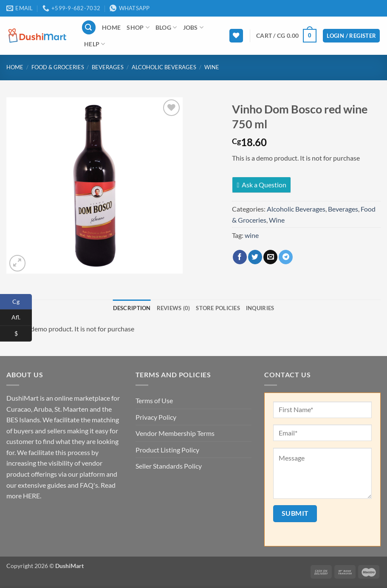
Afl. (22, 318)
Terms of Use (154, 400)
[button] (89, 27)
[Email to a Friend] (270, 257)
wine (252, 235)
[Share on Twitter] (255, 257)
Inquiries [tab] (260, 308)
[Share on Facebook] (240, 257)
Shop (138, 27)
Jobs (193, 27)
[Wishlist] (236, 36)
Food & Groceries (58, 67)
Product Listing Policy (167, 450)
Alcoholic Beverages (164, 67)
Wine (212, 67)
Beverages (108, 67)
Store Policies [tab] (218, 308)
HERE (31, 496)
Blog (166, 27)
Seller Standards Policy (169, 466)
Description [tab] (132, 308)
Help (95, 44)
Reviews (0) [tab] (174, 308)
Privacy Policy (156, 417)
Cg (22, 302)
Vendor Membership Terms (175, 433)
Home (111, 27)
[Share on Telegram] (286, 257)
